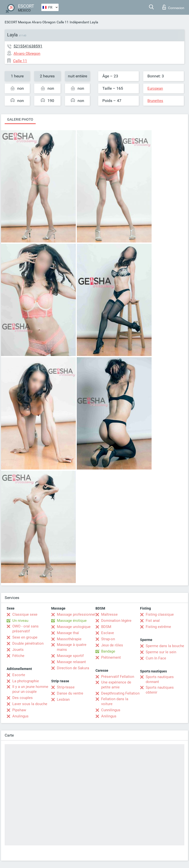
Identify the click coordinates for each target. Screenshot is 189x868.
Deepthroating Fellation (120, 693)
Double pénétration (28, 643)
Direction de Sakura (73, 668)
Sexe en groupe (25, 637)
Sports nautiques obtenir (160, 690)
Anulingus (20, 716)
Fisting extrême (158, 627)
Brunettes (155, 101)
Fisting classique (160, 614)
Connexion (173, 7)
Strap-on (108, 639)
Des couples (23, 698)
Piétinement (111, 657)
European (155, 88)
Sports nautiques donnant (160, 679)
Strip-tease (66, 687)
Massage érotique (72, 621)
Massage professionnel (76, 614)
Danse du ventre (70, 693)
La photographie (26, 681)
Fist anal (153, 621)
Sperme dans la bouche (165, 646)
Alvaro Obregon (44, 22)
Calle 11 (63, 22)
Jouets (18, 650)
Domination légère (116, 621)
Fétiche (18, 656)
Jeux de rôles (112, 645)
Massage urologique (74, 627)
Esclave (108, 633)
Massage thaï (68, 633)
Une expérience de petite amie (116, 685)
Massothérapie (69, 639)
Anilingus (109, 716)
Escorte (19, 675)
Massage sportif (70, 656)
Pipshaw (19, 710)
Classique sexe (25, 614)
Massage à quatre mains (72, 647)
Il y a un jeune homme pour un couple (30, 689)
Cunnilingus (111, 710)
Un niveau (20, 621)
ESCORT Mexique (18, 22)
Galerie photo (20, 119)
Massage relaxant (71, 662)
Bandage (108, 651)
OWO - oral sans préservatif (25, 629)
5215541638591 (28, 46)
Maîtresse (109, 614)
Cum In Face (156, 658)
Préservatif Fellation (118, 677)
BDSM (106, 627)
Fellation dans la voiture (115, 701)
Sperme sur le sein (161, 652)
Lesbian (63, 699)
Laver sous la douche (30, 704)
